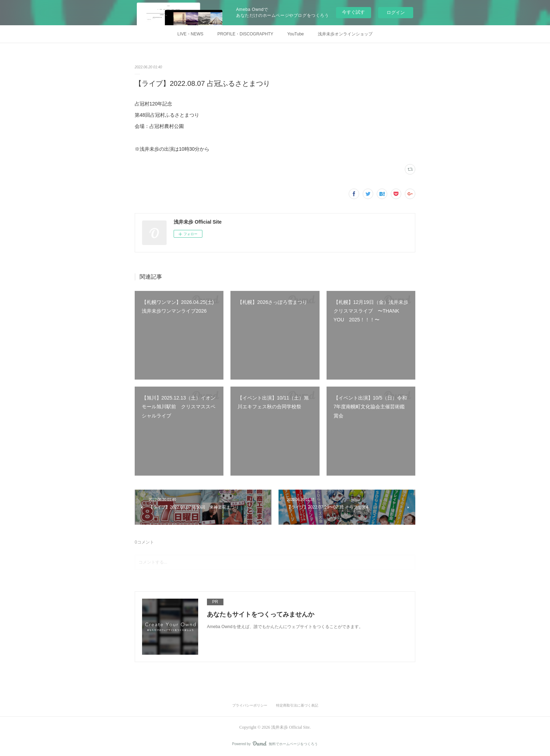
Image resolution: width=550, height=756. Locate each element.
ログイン (396, 12)
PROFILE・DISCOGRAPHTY (245, 34)
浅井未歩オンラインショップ (345, 34)
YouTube (296, 34)
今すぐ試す (353, 12)
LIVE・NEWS (190, 34)
